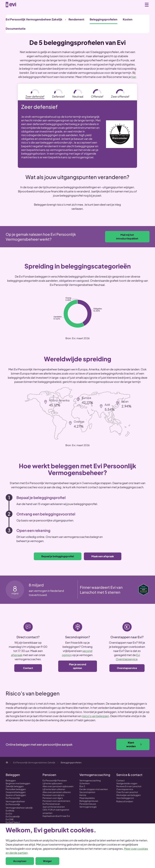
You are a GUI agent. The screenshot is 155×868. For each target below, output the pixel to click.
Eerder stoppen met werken (94, 789)
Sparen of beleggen (16, 795)
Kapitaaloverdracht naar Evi (56, 816)
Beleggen (11, 780)
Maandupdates (87, 798)
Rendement (76, 19)
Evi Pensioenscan (51, 804)
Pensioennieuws (88, 804)
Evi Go (9, 813)
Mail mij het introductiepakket (127, 237)
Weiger (47, 861)
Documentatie (16, 29)
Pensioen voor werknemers (56, 801)
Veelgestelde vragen (127, 783)
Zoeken (133, 4)
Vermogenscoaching (90, 780)
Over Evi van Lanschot (127, 792)
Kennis (83, 795)
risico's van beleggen (95, 716)
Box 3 (82, 786)
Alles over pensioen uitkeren (57, 792)
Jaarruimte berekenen (54, 807)
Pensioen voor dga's (53, 798)
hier (134, 77)
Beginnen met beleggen (18, 783)
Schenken (85, 783)
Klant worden (134, 744)
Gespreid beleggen (16, 792)
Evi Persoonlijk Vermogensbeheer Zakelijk (34, 19)
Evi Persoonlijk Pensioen (55, 780)
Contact (28, 668)
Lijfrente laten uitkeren (54, 789)
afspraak (17, 655)
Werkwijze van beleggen (129, 795)
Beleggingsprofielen (104, 19)
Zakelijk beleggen (15, 786)
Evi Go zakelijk (13, 816)
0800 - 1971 (140, 5)
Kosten (128, 19)
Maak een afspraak (103, 556)
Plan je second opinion (78, 666)
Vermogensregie (88, 807)
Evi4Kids (10, 811)
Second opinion (87, 792)
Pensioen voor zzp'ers (53, 795)
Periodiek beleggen (16, 789)
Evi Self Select (13, 822)
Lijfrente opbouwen (52, 783)
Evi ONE (10, 819)
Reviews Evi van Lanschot (129, 786)
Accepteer (20, 861)
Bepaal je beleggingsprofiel (58, 556)
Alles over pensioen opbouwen (58, 786)
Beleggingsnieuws (89, 801)
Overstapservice (127, 668)
